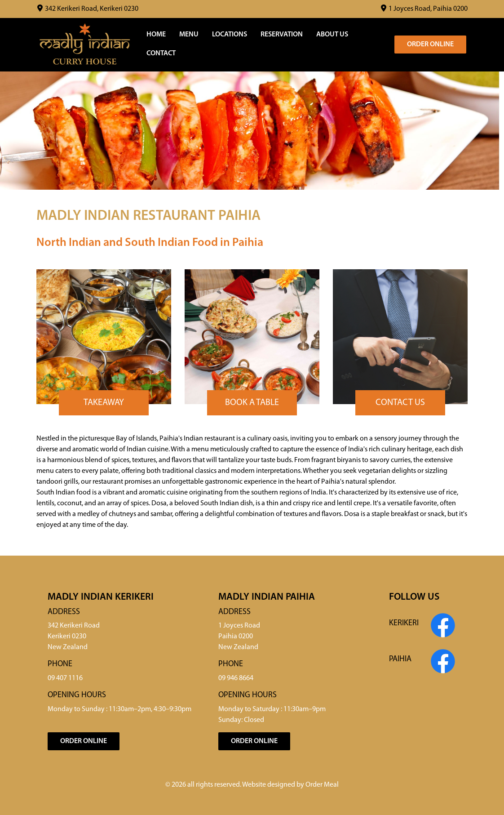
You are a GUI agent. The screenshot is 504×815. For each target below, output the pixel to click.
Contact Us (400, 403)
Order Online (430, 45)
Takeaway (104, 403)
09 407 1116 (65, 678)
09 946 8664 (236, 678)
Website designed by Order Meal (290, 785)
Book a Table (252, 403)
